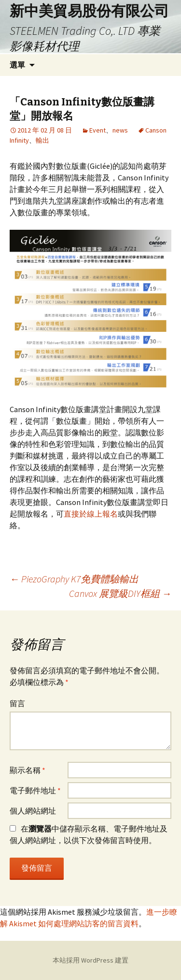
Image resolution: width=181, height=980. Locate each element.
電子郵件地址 (35, 790)
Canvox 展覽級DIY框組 (120, 593)
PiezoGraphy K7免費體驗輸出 (74, 579)
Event (97, 130)
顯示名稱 (28, 770)
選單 (17, 65)
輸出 (42, 140)
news (120, 130)
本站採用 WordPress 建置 (90, 960)
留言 (17, 703)
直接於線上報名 (91, 514)
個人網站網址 (33, 811)
